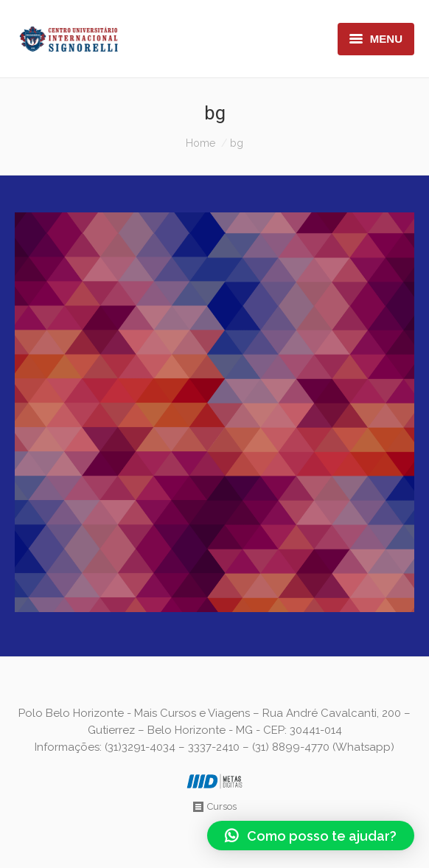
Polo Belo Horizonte (71, 713)
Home (200, 143)
